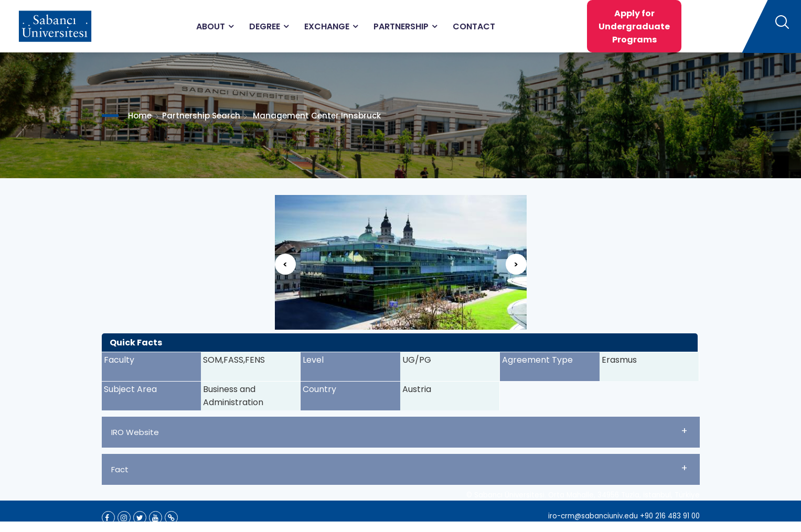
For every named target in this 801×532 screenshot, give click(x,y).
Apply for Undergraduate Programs (634, 26)
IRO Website (399, 431)
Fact (399, 468)
